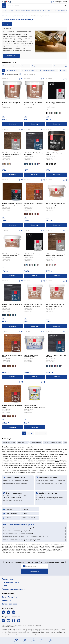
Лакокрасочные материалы (19, 16)
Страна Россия (36, 442)
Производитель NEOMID (52, 442)
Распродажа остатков (34, 11)
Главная (4, 16)
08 (41, 433)
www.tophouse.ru (11, 629)
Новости (57, 11)
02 (28, 433)
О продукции (7, 24)
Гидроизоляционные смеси (42, 66)
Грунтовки (58, 66)
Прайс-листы (20, 11)
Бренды (11, 11)
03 (32, 433)
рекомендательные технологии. (40, 634)
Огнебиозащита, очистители (40, 16)
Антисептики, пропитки (11, 66)
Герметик (26, 66)
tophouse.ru (62, 631)
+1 (40, 164)
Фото (44, 11)
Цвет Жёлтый (23, 442)
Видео (50, 11)
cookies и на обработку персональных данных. (47, 632)
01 (24, 433)
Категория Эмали (9, 442)
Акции (5, 11)
